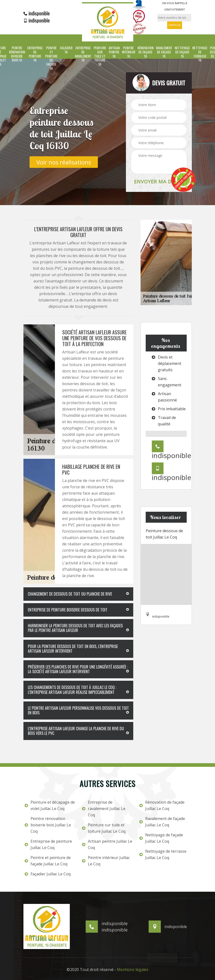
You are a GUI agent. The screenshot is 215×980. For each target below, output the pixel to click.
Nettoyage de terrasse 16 (200, 54)
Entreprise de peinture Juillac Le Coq (48, 844)
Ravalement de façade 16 (164, 52)
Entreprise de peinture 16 (35, 54)
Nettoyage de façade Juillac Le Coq (161, 838)
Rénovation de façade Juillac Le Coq (162, 805)
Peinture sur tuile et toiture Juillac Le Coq (104, 828)
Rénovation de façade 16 (146, 52)
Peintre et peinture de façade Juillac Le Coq (48, 861)
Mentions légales (133, 970)
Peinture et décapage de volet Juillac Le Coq (50, 805)
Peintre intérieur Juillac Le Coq (106, 861)
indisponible (37, 13)
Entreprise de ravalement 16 (83, 54)
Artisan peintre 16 (114, 52)
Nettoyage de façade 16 (182, 52)
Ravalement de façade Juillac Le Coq (162, 822)
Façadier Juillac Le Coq (48, 874)
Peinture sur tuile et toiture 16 (100, 56)
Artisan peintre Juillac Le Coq (107, 844)
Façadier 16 (66, 50)
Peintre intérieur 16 (129, 52)
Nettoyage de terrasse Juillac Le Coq (163, 854)
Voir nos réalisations (64, 162)
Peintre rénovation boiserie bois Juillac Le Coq (48, 825)
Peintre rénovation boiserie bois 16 (17, 54)
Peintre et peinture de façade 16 (51, 58)
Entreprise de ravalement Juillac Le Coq (104, 809)
